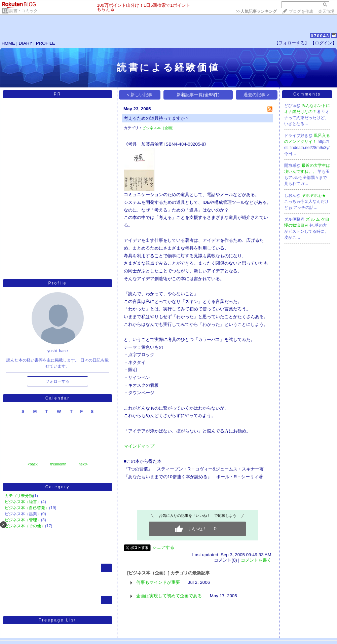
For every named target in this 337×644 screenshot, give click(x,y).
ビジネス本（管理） (23, 520)
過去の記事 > (256, 95)
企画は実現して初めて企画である (169, 596)
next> (83, 464)
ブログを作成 (301, 11)
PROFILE (46, 43)
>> (256, 11)
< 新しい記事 (140, 95)
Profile (57, 283)
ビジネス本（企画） (159, 128)
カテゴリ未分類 (19, 496)
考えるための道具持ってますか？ (157, 118)
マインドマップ (139, 446)
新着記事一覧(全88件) (198, 95)
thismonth (58, 464)
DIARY (26, 43)
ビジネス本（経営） (23, 502)
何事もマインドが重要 (158, 582)
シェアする (163, 547)
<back (33, 464)
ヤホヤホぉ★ (314, 195)
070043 (320, 36)
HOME (8, 43)
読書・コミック (24, 11)
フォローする (58, 381)
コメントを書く (256, 560)
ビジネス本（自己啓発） (27, 508)
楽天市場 (326, 11)
